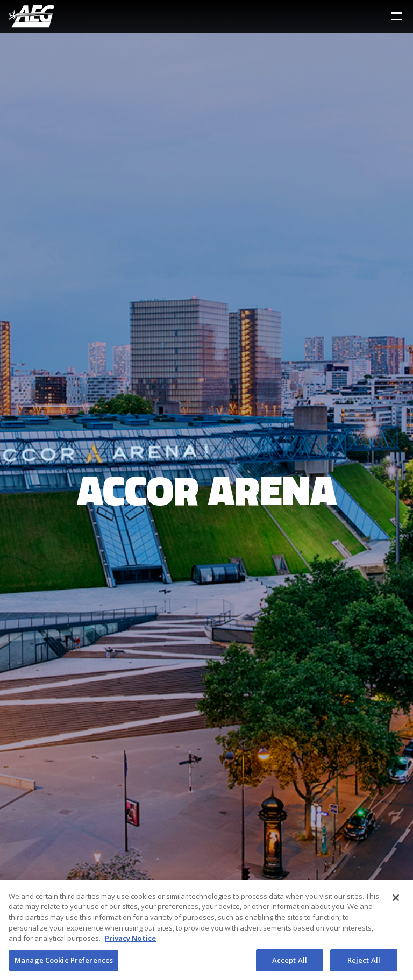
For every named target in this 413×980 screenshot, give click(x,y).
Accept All (290, 963)
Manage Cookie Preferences (64, 963)
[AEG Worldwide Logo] (31, 16)
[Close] (396, 900)
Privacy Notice (130, 941)
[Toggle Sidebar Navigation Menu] (397, 16)
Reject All (364, 963)
